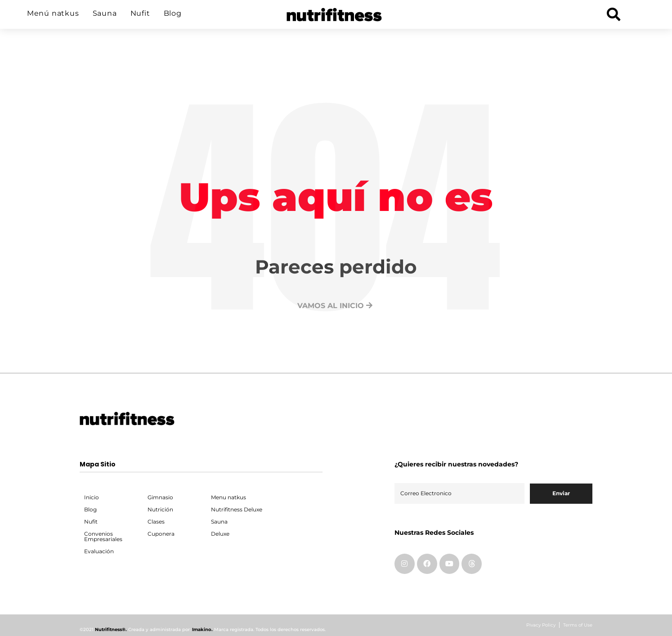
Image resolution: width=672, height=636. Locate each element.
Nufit (140, 13)
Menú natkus (53, 13)
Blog (173, 13)
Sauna (105, 13)
